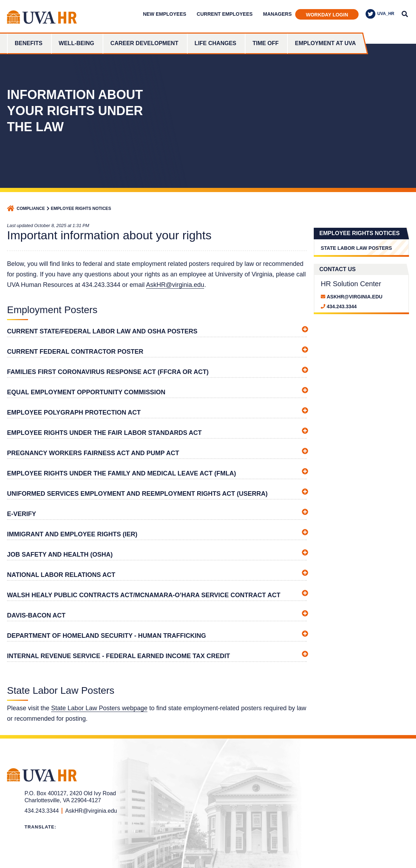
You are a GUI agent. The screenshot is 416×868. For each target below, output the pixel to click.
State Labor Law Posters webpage (99, 708)
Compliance (31, 209)
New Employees (165, 14)
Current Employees (225, 14)
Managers (277, 14)
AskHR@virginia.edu (175, 285)
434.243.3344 (342, 306)
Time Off (266, 43)
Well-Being (77, 43)
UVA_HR (380, 14)
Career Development (144, 43)
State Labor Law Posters (356, 248)
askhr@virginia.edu (355, 297)
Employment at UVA (325, 43)
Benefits (29, 43)
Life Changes (216, 43)
